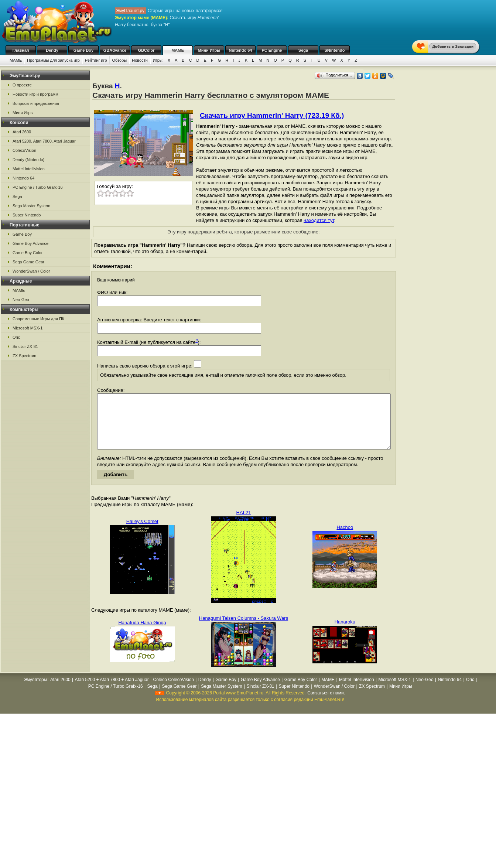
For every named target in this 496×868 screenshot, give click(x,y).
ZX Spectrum (24, 356)
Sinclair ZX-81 (25, 346)
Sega (303, 50)
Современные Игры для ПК (38, 319)
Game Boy (83, 50)
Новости (140, 60)
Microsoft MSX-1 (28, 328)
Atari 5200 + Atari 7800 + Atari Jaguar (112, 691)
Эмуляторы (35, 691)
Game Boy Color (28, 253)
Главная (21, 50)
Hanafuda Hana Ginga (142, 634)
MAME (178, 50)
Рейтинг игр (96, 60)
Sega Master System (31, 206)
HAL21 (244, 524)
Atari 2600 (22, 132)
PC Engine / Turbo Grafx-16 (38, 187)
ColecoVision (24, 150)
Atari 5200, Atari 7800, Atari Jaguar (44, 141)
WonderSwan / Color (31, 271)
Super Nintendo (27, 215)
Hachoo (345, 538)
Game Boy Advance (30, 243)
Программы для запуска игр (53, 60)
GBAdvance (115, 50)
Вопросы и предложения (36, 103)
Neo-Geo (21, 300)
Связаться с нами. (326, 704)
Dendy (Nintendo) (28, 160)
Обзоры (120, 60)
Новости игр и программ (35, 94)
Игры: (158, 60)
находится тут (319, 220)
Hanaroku (345, 633)
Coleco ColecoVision (173, 691)
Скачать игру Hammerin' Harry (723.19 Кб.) (272, 115)
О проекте (22, 85)
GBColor (146, 50)
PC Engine (272, 50)
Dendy (52, 50)
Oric (16, 337)
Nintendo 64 (241, 50)
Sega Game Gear (28, 262)
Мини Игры (209, 50)
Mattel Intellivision (29, 169)
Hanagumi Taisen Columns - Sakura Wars (244, 629)
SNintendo (335, 50)
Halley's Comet (142, 532)
